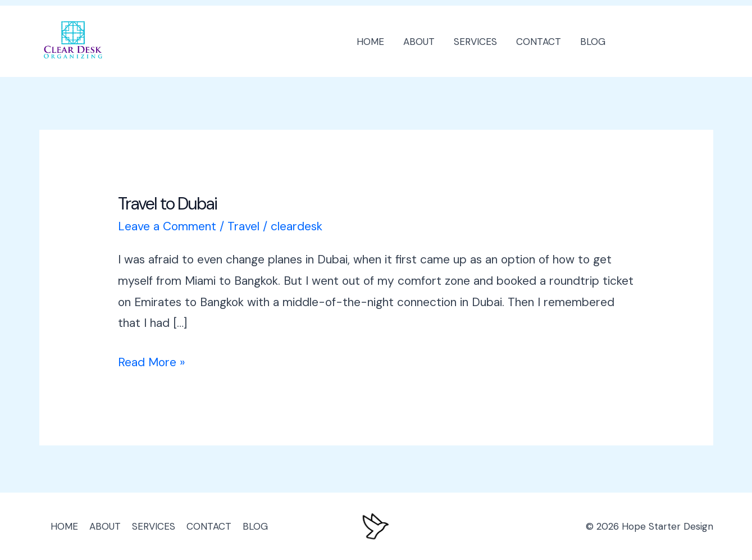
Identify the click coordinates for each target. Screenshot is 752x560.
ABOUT (419, 42)
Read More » (151, 361)
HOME (370, 42)
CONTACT (539, 42)
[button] (670, 41)
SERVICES (475, 42)
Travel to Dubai (167, 204)
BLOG (593, 42)
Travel (243, 226)
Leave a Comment (167, 226)
